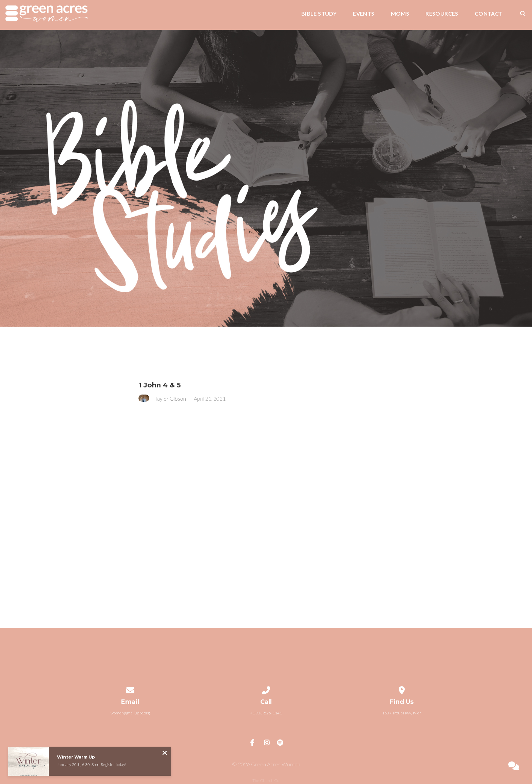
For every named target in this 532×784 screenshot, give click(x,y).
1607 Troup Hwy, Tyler (402, 713)
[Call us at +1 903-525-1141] (266, 689)
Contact (489, 14)
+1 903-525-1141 (266, 713)
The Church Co (266, 780)
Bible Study (319, 14)
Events (364, 14)
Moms (400, 14)
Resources (442, 14)
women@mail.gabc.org (130, 713)
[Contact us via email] (130, 689)
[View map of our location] (402, 689)
